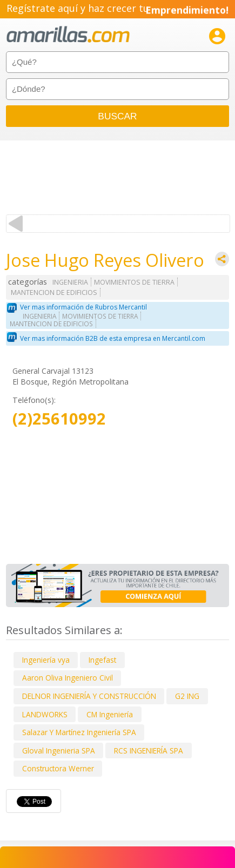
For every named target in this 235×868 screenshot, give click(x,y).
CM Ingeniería (110, 714)
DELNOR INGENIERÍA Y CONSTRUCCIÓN (89, 696)
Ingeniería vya (46, 660)
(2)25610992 (59, 419)
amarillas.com (68, 35)
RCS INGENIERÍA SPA (149, 751)
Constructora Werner (58, 768)
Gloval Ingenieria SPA (59, 751)
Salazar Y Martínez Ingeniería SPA (79, 732)
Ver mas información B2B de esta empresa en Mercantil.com (113, 338)
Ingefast (102, 660)
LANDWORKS (45, 714)
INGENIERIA (70, 282)
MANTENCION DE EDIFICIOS (54, 292)
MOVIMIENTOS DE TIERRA (134, 282)
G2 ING (187, 696)
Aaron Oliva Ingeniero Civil (68, 678)
